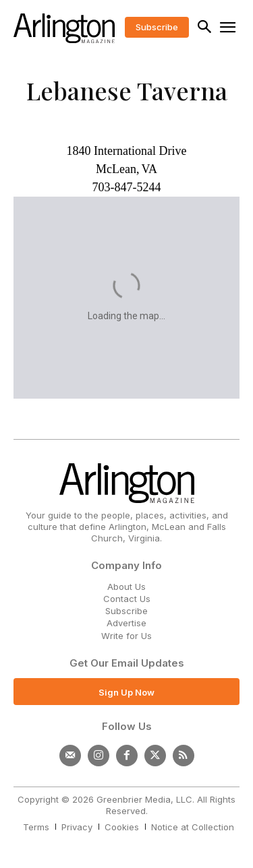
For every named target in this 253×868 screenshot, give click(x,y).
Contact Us (127, 599)
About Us (126, 587)
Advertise (126, 623)
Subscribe (126, 611)
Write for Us (126, 636)
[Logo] (64, 28)
